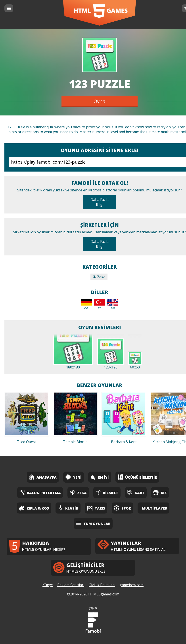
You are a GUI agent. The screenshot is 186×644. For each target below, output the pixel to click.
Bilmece (107, 492)
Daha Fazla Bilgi (100, 202)
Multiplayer (155, 508)
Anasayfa (43, 477)
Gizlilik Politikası (102, 585)
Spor (122, 508)
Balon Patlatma (40, 492)
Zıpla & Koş (34, 508)
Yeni (74, 477)
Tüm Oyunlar (93, 523)
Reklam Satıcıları (71, 585)
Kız (160, 492)
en (113, 305)
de (86, 305)
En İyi (100, 477)
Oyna (100, 101)
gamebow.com (132, 585)
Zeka (99, 277)
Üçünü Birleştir (137, 477)
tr (100, 305)
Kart (136, 492)
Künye (48, 585)
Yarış (96, 508)
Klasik (68, 508)
